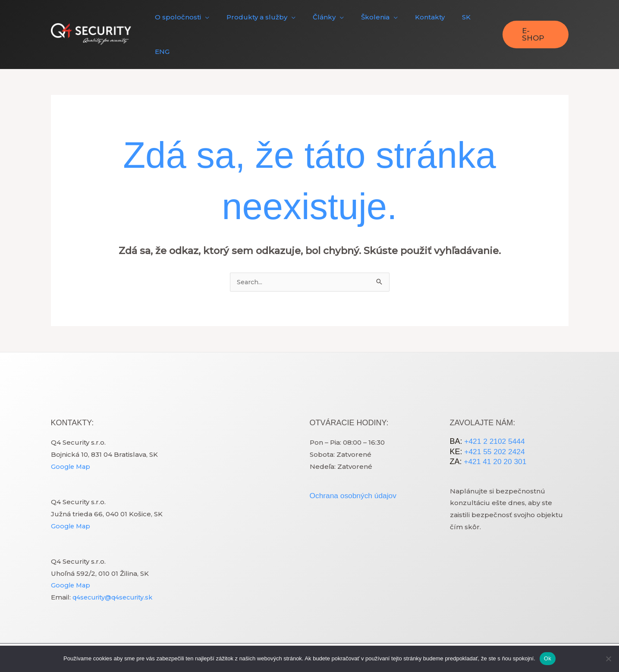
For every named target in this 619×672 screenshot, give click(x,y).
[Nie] (608, 659)
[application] (213, 19)
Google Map (72, 435)
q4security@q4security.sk (116, 566)
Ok (548, 658)
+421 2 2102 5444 (495, 410)
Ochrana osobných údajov (355, 464)
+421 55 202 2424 (495, 420)
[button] (190, 19)
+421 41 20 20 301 (496, 430)
